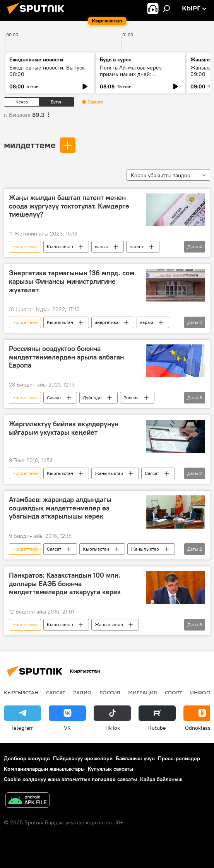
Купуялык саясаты (110, 769)
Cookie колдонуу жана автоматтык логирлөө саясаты (70, 779)
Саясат (54, 398)
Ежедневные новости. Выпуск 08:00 (47, 71)
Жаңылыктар (109, 473)
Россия (131, 398)
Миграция (143, 692)
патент (137, 247)
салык (101, 247)
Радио (82, 692)
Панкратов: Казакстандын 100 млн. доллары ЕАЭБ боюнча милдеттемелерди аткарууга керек (65, 584)
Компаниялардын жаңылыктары (44, 769)
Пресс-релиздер (179, 758)
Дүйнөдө (92, 398)
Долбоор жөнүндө (27, 758)
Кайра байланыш (161, 779)
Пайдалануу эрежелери (83, 758)
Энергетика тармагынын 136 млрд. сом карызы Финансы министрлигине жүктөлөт (72, 281)
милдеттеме (30, 145)
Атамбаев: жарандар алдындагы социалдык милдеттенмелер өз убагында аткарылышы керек (60, 508)
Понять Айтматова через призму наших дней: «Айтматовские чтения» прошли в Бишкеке (140, 77)
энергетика (107, 322)
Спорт (174, 692)
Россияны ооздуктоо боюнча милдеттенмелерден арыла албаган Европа (66, 357)
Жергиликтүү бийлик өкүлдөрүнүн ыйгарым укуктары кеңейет (64, 428)
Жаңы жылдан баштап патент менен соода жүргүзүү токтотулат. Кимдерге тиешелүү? (69, 206)
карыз (147, 322)
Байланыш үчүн (135, 758)
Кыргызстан (60, 247)
